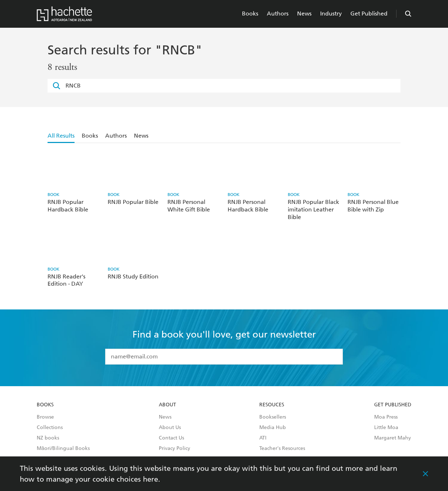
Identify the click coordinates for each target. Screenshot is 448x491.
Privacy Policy (174, 448)
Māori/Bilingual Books (63, 448)
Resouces (272, 405)
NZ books (48, 438)
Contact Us (171, 438)
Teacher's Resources (282, 448)
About (167, 405)
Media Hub (273, 428)
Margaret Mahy (393, 438)
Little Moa (386, 428)
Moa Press (386, 417)
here (151, 479)
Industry (331, 14)
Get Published (369, 14)
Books (250, 14)
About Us (170, 428)
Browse (45, 417)
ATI (263, 438)
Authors (278, 14)
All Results (61, 136)
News (304, 14)
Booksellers (273, 417)
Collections (50, 428)
